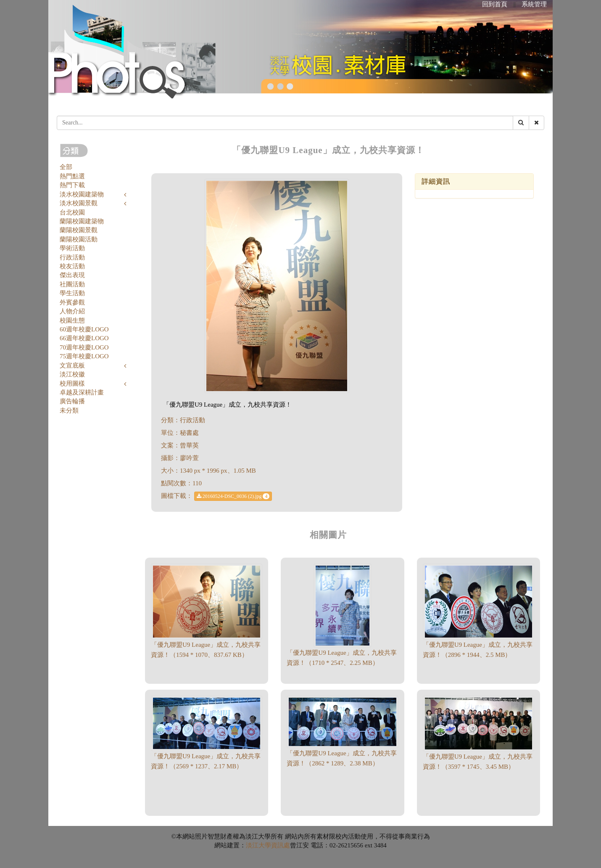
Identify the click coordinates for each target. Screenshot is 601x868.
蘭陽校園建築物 (82, 221)
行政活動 (72, 257)
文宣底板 (72, 365)
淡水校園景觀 (79, 203)
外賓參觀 (72, 302)
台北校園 (72, 212)
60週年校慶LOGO (84, 329)
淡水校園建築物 (82, 194)
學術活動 (72, 248)
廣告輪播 (72, 401)
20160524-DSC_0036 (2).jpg (233, 496)
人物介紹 (72, 311)
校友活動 (72, 266)
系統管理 (534, 4)
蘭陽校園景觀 (79, 230)
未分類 (69, 410)
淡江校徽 (72, 374)
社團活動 (72, 284)
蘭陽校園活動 (79, 239)
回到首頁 (495, 4)
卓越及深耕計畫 (82, 392)
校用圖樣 (72, 384)
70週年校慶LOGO (84, 347)
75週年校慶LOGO (84, 356)
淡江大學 (258, 845)
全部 (66, 167)
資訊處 (281, 845)
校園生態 (72, 320)
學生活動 (72, 293)
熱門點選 (72, 176)
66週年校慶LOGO (84, 338)
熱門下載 (72, 185)
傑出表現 (72, 275)
